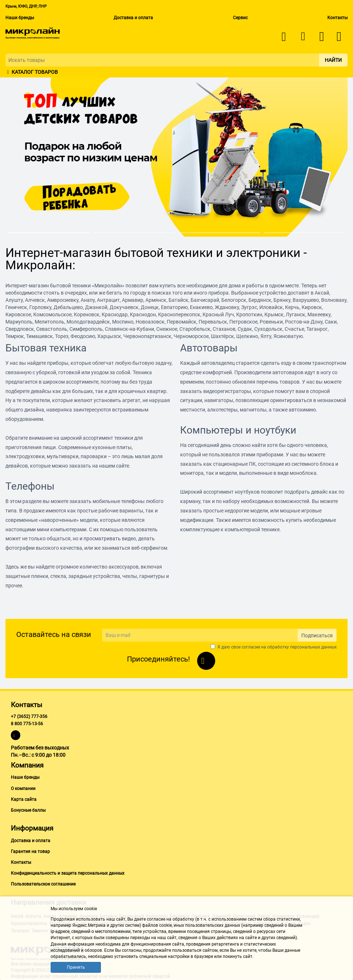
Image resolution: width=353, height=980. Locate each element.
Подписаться (317, 635)
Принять (76, 967)
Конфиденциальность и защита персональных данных (68, 873)
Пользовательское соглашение (43, 884)
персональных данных (313, 647)
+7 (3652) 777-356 (29, 717)
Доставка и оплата (133, 18)
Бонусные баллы (28, 810)
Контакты (337, 18)
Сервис (240, 18)
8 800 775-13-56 (27, 724)
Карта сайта (24, 799)
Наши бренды (20, 18)
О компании (23, 789)
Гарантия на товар (30, 852)
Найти (333, 60)
